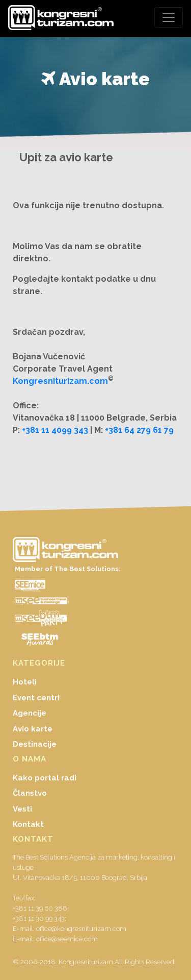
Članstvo (30, 793)
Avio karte (33, 729)
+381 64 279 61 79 (139, 430)
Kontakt (28, 824)
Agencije (30, 713)
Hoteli (25, 682)
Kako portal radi (45, 778)
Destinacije (35, 744)
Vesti (22, 809)
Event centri (36, 698)
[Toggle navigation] (169, 17)
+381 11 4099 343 (55, 430)
